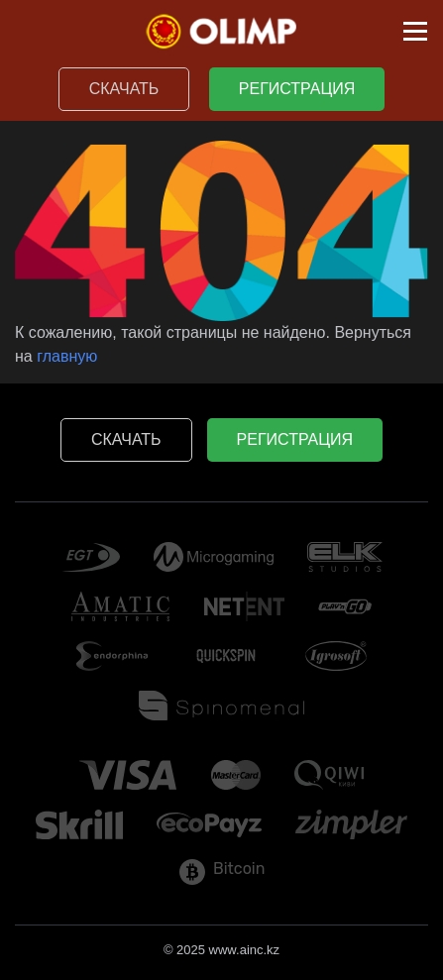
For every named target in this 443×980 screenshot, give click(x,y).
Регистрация (297, 89)
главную (67, 356)
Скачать (124, 89)
